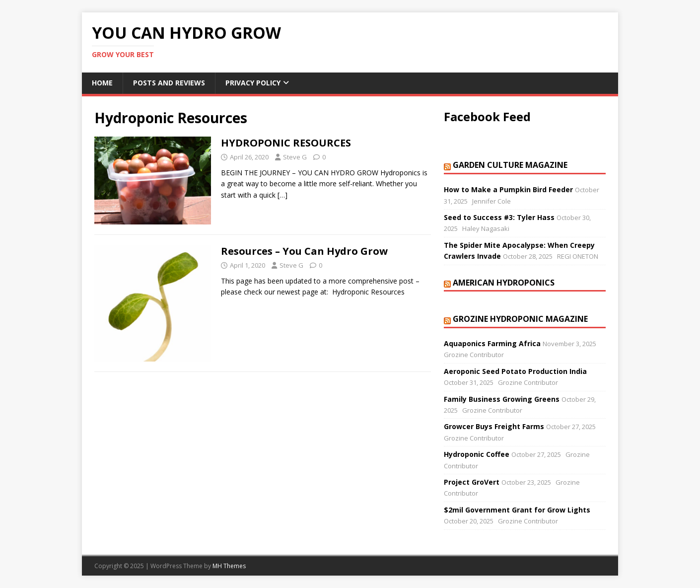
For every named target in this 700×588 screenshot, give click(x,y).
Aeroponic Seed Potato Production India (515, 371)
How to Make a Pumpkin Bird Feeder (508, 189)
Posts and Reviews (169, 83)
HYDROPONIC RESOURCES (286, 143)
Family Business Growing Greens (502, 399)
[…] (282, 195)
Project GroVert (472, 482)
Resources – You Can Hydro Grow (304, 251)
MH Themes (229, 566)
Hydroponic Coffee (477, 454)
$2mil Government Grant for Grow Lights (517, 510)
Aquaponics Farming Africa (492, 343)
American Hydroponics (504, 283)
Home (102, 83)
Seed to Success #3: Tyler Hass (499, 217)
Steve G (295, 157)
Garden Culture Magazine (510, 165)
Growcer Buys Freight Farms (494, 426)
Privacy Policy (253, 83)
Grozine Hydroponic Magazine (520, 319)
